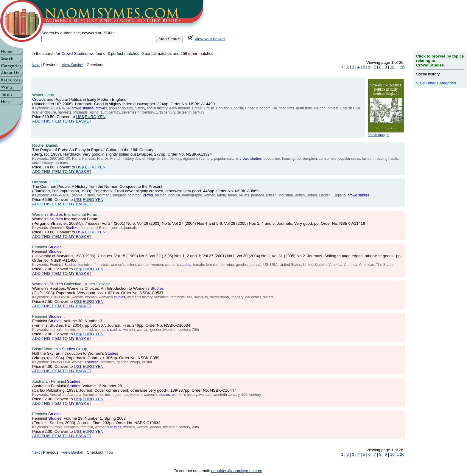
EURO (91, 117)
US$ (80, 117)
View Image (386, 133)
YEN (101, 117)
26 (402, 67)
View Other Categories (436, 83)
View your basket (210, 39)
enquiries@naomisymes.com (237, 471)
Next (36, 65)
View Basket (73, 65)
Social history (428, 74)
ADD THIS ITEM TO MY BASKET (62, 121)
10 (392, 67)
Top (110, 452)
